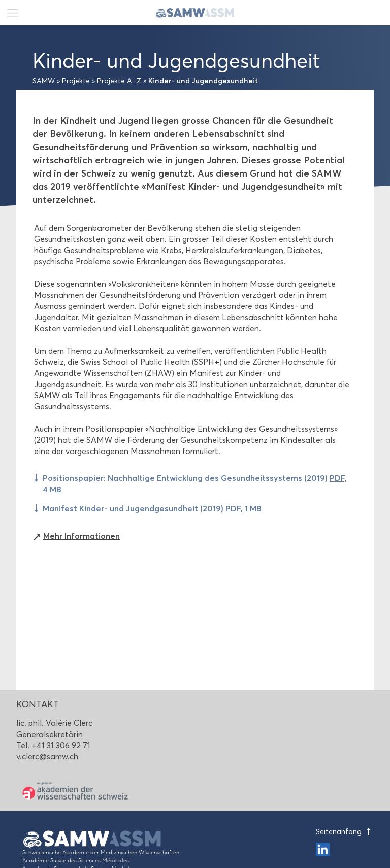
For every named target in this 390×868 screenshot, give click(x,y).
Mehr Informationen (82, 536)
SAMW (44, 81)
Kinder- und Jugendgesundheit (203, 81)
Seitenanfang (345, 832)
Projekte (76, 81)
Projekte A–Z (119, 81)
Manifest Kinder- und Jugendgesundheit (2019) (152, 508)
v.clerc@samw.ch (47, 757)
